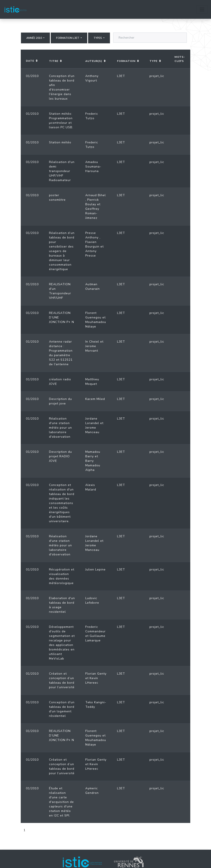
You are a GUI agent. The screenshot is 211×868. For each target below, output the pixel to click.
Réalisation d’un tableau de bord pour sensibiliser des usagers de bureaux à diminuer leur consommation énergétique (62, 251)
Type (153, 61)
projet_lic (157, 76)
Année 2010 (34, 38)
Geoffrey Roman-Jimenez (92, 213)
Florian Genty (96, 674)
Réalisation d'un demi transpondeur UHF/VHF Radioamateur (62, 171)
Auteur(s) (94, 61)
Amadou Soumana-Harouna (93, 167)
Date (30, 61)
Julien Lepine (95, 570)
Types (98, 38)
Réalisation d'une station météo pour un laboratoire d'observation (60, 428)
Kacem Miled (95, 399)
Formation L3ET (68, 38)
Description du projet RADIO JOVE (60, 456)
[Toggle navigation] (202, 9)
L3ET (121, 76)
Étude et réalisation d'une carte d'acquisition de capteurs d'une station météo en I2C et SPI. (61, 802)
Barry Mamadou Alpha (93, 465)
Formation (126, 61)
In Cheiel (92, 342)
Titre (54, 61)
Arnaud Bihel (96, 195)
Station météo (60, 142)
